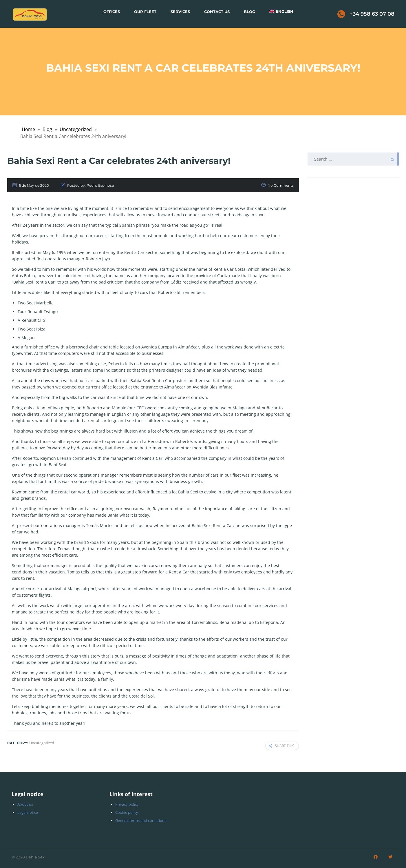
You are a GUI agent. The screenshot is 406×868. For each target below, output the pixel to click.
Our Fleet (145, 12)
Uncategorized (76, 129)
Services (180, 12)
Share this (281, 746)
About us (25, 804)
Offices (112, 12)
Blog (249, 12)
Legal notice (28, 812)
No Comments (281, 185)
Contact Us (217, 12)
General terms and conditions (141, 820)
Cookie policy (127, 812)
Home (28, 129)
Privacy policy (127, 804)
